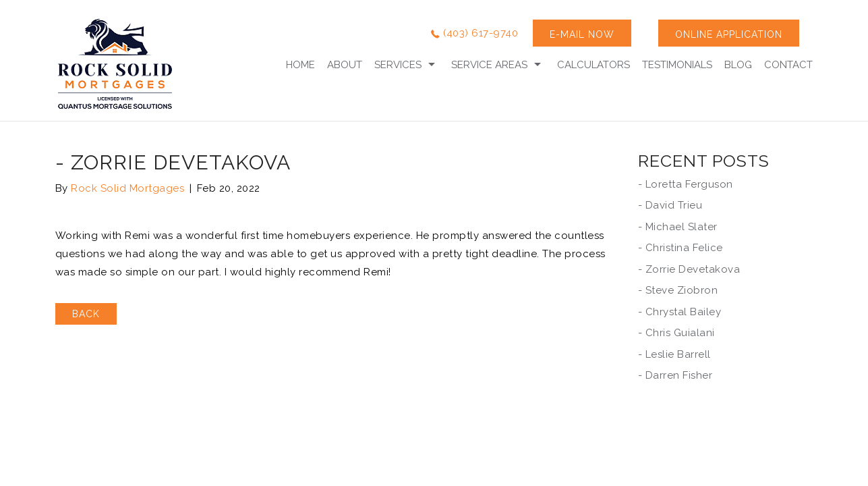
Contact (788, 65)
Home (300, 65)
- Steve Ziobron (678, 290)
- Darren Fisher (675, 375)
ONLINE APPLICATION (729, 34)
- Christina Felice (681, 248)
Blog (738, 65)
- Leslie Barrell (674, 354)
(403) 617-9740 (481, 33)
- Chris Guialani (676, 333)
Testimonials (677, 65)
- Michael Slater (678, 227)
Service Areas (489, 65)
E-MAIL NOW (582, 34)
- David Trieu (670, 205)
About (345, 65)
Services (398, 65)
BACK (86, 314)
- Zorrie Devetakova (689, 269)
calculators (594, 65)
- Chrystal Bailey (680, 312)
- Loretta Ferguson (686, 184)
